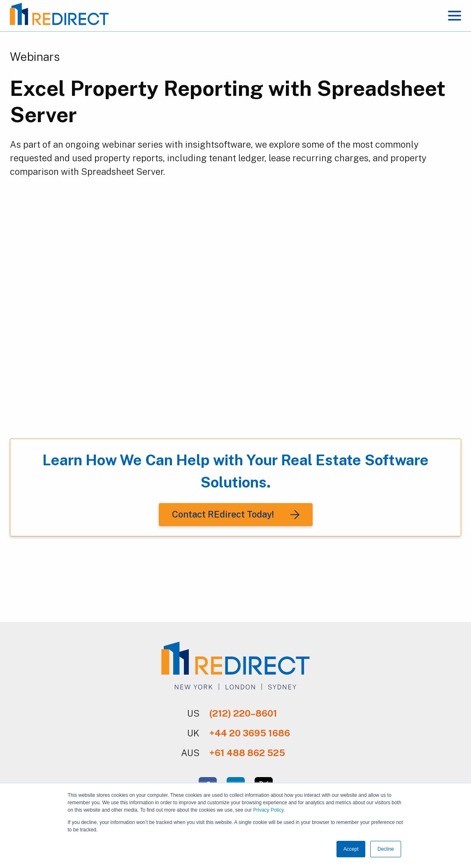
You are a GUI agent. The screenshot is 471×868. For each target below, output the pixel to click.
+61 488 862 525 (247, 753)
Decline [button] (385, 849)
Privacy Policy (268, 810)
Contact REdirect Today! (223, 514)
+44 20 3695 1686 (250, 733)
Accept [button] (351, 849)
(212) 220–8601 (243, 713)
